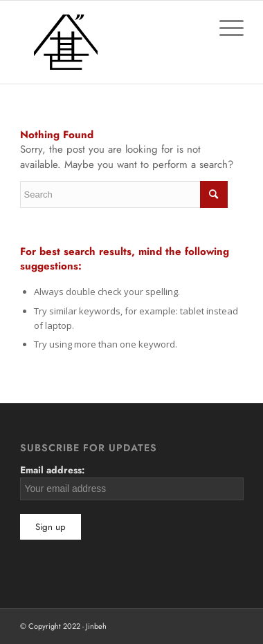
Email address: (132, 482)
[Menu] (225, 28)
